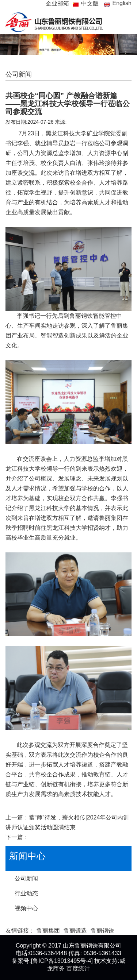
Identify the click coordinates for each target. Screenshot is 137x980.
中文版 (90, 3)
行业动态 (26, 893)
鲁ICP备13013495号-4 (62, 961)
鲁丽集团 (48, 931)
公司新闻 (26, 878)
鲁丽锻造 (75, 931)
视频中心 (26, 908)
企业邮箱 (57, 3)
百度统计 (78, 969)
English (122, 3)
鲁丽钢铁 (102, 931)
